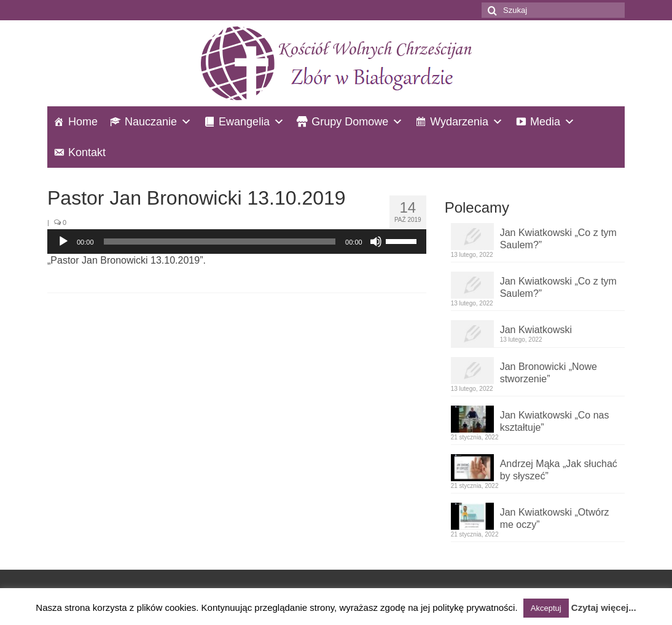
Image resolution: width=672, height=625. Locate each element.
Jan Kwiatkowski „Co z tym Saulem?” (558, 239)
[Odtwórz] (63, 242)
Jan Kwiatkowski (536, 330)
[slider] (220, 242)
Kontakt (87, 152)
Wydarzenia (459, 122)
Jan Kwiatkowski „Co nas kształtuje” (555, 421)
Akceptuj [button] (546, 608)
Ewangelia (244, 122)
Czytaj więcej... (604, 607)
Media (545, 122)
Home (83, 122)
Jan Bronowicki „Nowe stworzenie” (549, 373)
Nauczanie (151, 122)
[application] (237, 242)
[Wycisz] (376, 242)
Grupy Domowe (350, 122)
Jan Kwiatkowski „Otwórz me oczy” (555, 518)
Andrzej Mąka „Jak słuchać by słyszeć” (559, 470)
